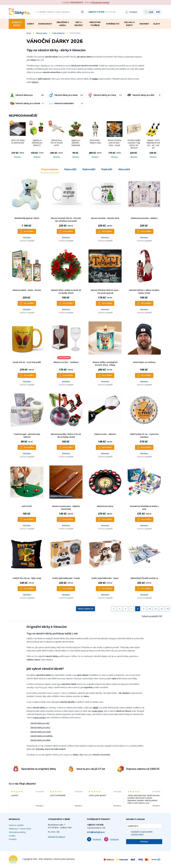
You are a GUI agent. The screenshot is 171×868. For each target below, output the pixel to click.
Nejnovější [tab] (70, 169)
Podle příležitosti (58, 33)
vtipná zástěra (39, 717)
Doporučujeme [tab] (50, 169)
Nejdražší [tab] (107, 169)
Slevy (157, 24)
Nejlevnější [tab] (89, 169)
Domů (29, 33)
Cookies (12, 836)
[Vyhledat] (83, 12)
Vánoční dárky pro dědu (40, 740)
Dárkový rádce (42, 33)
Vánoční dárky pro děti (40, 723)
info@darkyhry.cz (96, 832)
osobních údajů (137, 834)
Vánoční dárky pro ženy (40, 727)
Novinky (144, 24)
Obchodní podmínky (17, 832)
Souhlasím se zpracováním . (142, 833)
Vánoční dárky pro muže (41, 732)
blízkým (35, 82)
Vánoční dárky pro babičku (41, 736)
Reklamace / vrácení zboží (20, 829)
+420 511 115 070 (96, 12)
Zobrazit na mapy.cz (57, 837)
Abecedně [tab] (124, 169)
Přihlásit (144, 842)
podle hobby (98, 711)
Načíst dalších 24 (85, 609)
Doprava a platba (16, 825)
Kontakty (13, 839)
